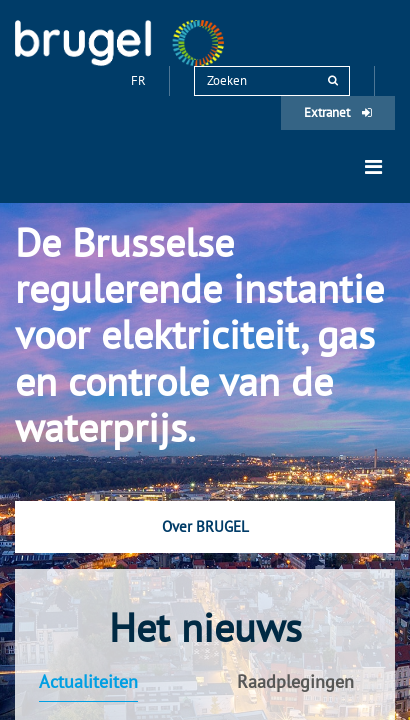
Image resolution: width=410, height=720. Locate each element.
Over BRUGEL (205, 526)
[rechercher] (333, 80)
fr (140, 80)
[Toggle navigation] (373, 167)
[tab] (108, 682)
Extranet (338, 112)
